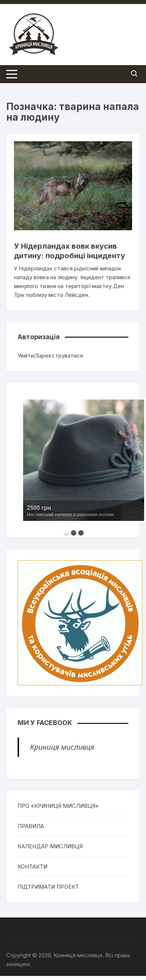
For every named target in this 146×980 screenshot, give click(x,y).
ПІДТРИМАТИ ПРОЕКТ (48, 887)
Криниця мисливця (62, 747)
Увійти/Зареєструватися (50, 356)
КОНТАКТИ (32, 867)
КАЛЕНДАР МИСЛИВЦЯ (50, 846)
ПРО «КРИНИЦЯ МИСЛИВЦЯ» (58, 806)
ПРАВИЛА (31, 826)
